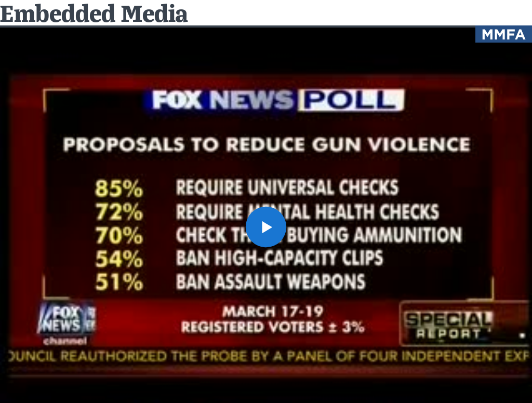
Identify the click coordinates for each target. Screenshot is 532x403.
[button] (266, 227)
